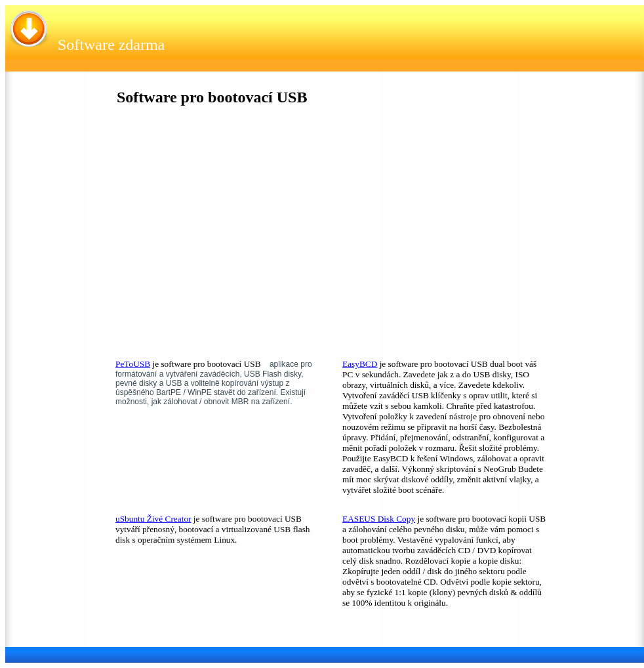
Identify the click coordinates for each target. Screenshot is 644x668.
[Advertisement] (213, 236)
